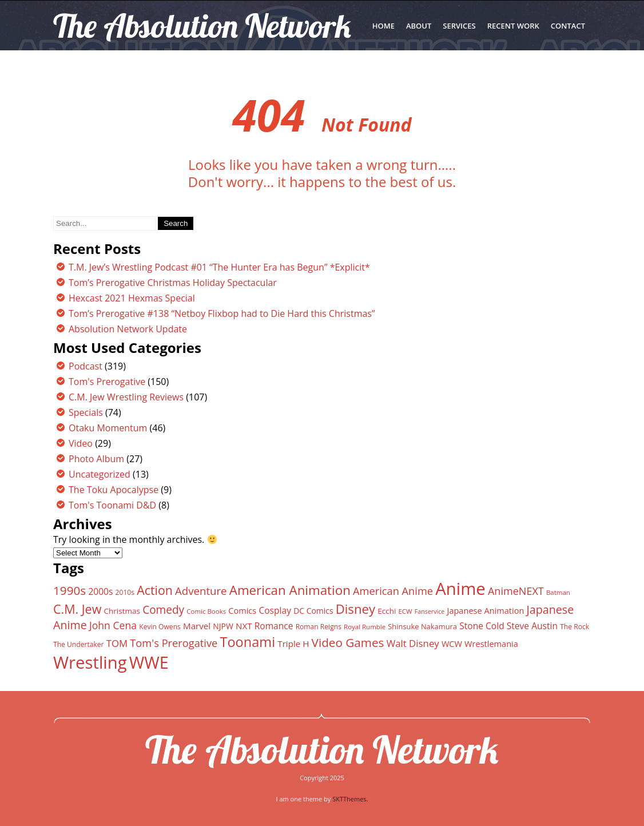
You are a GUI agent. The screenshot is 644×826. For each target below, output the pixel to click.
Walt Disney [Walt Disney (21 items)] (413, 643)
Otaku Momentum (108, 428)
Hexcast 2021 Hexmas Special (132, 298)
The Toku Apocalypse (114, 490)
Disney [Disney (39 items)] (355, 609)
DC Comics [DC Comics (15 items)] (313, 611)
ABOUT (419, 26)
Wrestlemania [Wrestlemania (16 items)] (491, 644)
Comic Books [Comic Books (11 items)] (206, 611)
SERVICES (459, 26)
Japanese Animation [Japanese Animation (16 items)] (485, 610)
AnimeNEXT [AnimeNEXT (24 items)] (516, 591)
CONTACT (568, 26)
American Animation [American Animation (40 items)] (290, 590)
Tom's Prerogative (107, 382)
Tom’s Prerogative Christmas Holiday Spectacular (173, 283)
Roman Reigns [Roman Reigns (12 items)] (319, 627)
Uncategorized (100, 474)
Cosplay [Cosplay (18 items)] (275, 610)
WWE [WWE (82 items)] (149, 662)
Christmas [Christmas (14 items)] (122, 611)
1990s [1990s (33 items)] (69, 590)
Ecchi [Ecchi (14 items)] (387, 611)
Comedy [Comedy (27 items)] (163, 610)
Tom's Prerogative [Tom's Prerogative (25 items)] (174, 643)
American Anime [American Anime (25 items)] (393, 591)
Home (383, 26)
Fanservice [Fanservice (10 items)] (430, 611)
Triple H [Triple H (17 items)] (293, 644)
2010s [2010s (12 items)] (125, 592)
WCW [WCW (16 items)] (452, 644)
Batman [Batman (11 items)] (558, 592)
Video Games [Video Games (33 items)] (348, 642)
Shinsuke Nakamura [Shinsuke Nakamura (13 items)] (422, 626)
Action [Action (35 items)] (155, 590)
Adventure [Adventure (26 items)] (201, 591)
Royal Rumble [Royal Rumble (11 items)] (365, 627)
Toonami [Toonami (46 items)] (247, 642)
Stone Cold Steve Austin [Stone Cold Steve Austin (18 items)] (508, 626)
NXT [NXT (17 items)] (244, 626)
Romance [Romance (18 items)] (274, 626)
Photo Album (96, 459)
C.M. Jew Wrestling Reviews (126, 397)
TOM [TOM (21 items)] (117, 643)
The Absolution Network (322, 749)
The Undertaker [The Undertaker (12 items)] (79, 644)
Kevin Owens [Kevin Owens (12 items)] (160, 627)
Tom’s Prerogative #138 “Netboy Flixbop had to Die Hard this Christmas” (222, 313)
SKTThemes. (350, 799)
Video (81, 443)
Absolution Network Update (128, 329)
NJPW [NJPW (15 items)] (223, 626)
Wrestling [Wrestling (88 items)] (90, 662)
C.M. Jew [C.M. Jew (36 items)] (77, 609)
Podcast (86, 366)
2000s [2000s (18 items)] (100, 591)
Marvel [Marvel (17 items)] (197, 626)
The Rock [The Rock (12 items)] (575, 627)
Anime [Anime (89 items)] (460, 589)
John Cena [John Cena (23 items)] (113, 625)
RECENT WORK (513, 26)
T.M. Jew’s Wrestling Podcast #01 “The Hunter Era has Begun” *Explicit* (219, 267)
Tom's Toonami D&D (112, 505)
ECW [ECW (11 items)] (406, 611)
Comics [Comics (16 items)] (242, 610)
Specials (86, 412)
